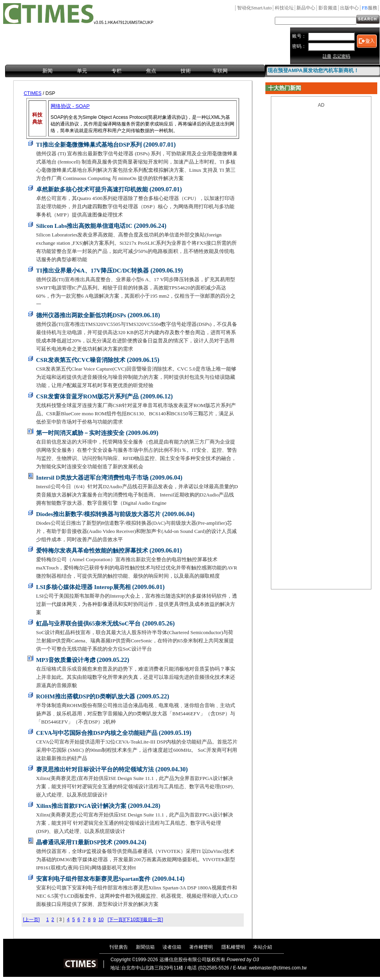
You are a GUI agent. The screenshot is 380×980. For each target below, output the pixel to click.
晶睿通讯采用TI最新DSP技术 (74, 842)
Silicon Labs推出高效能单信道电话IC (84, 226)
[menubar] (135, 71)
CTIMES (32, 93)
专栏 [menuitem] (117, 71)
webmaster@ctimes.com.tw (278, 968)
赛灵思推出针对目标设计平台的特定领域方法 (95, 769)
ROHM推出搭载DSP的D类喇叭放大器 (86, 696)
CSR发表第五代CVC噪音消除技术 (81, 360)
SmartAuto (255, 8)
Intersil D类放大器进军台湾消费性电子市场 (92, 478)
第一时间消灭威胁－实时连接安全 (80, 433)
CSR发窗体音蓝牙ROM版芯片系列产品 (88, 396)
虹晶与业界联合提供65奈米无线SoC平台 (89, 624)
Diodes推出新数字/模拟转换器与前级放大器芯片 (99, 514)
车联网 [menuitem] (220, 71)
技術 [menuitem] (186, 71)
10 (101, 920)
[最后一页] (153, 920)
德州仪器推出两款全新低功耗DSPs (81, 315)
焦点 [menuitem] (151, 71)
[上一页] (31, 920)
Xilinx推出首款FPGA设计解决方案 (81, 806)
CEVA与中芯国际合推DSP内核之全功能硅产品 (97, 733)
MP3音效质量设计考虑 (66, 660)
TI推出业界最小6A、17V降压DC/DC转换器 (93, 271)
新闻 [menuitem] (47, 71)
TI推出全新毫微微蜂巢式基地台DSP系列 (89, 145)
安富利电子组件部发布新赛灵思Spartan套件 (93, 879)
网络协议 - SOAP (70, 106)
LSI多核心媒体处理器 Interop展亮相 (83, 587)
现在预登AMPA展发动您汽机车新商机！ (313, 70)
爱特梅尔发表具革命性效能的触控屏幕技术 (92, 551)
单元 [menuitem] (82, 71)
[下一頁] (116, 920)
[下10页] (133, 920)
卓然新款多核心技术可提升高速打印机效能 (92, 189)
